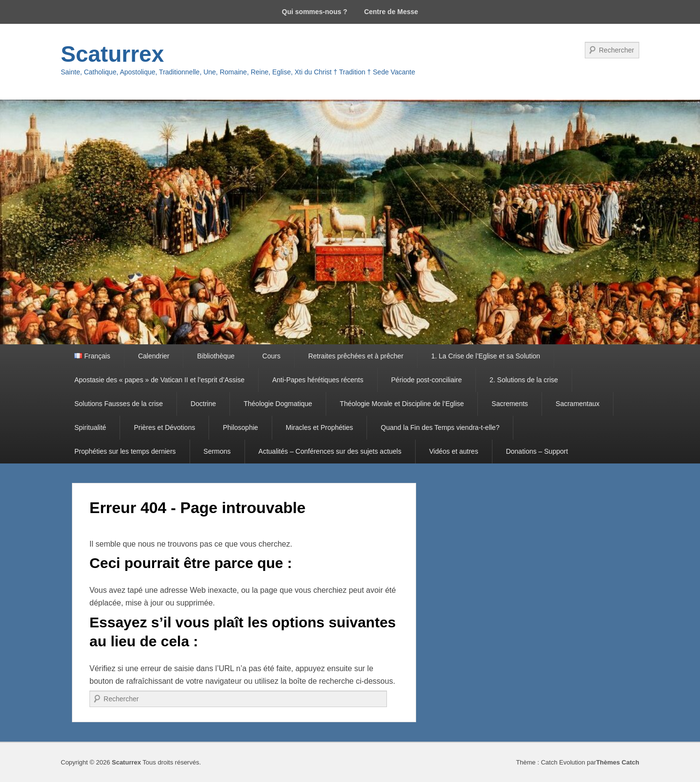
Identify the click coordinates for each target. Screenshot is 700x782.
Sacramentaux (577, 404)
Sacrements (510, 404)
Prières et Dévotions (164, 427)
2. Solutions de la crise (524, 380)
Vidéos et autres (454, 451)
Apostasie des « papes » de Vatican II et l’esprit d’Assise (159, 380)
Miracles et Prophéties (320, 427)
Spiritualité (90, 427)
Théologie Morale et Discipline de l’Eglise (402, 404)
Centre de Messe (391, 12)
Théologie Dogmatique (278, 404)
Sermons (217, 451)
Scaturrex (112, 54)
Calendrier (154, 356)
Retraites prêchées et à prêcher (356, 356)
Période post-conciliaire (427, 380)
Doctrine (203, 404)
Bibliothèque (216, 356)
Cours (271, 356)
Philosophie (240, 427)
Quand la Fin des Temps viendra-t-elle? (440, 427)
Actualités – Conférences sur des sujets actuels (330, 451)
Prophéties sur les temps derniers (125, 451)
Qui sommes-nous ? (315, 12)
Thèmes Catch (618, 762)
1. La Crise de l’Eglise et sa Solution (486, 356)
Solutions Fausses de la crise (119, 404)
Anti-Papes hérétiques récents (318, 380)
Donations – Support (537, 451)
